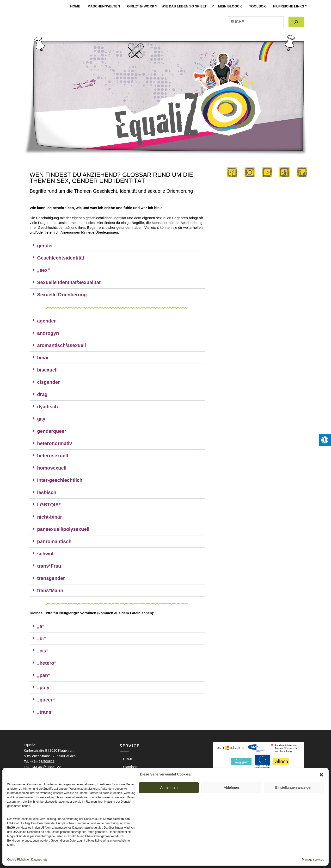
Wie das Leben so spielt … (186, 6)
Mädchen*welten (104, 6)
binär (43, 358)
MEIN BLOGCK (230, 6)
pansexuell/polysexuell (63, 529)
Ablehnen (231, 787)
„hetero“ (47, 663)
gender (45, 246)
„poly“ (44, 688)
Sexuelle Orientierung (62, 295)
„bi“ (42, 639)
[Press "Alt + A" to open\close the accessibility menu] (325, 440)
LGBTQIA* (49, 505)
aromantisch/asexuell (61, 345)
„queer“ (46, 700)
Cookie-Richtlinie (18, 860)
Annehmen (169, 787)
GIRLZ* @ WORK (141, 6)
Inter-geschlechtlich (60, 480)
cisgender (48, 382)
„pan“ (44, 675)
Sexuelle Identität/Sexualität (69, 282)
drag (42, 394)
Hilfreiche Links (288, 6)
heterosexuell (52, 456)
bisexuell (47, 370)
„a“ (41, 626)
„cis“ (43, 651)
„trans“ (45, 712)
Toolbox (257, 6)
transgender (51, 578)
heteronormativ (55, 443)
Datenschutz (39, 860)
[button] (321, 774)
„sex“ (43, 270)
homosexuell (52, 468)
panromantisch (54, 541)
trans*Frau (49, 566)
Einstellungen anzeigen (294, 787)
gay (41, 419)
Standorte (130, 767)
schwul (45, 554)
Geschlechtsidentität (61, 258)
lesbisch (47, 492)
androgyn (48, 333)
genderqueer (52, 431)
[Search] (296, 22)
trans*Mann (50, 590)
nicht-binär (49, 517)
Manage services (313, 860)
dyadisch (47, 407)
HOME (75, 6)
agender (46, 321)
